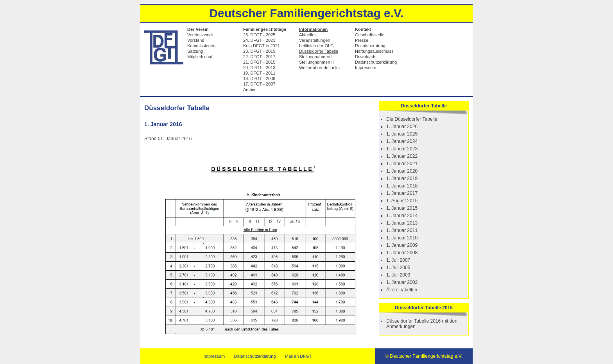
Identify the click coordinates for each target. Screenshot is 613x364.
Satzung (195, 51)
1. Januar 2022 (402, 156)
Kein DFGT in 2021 (262, 46)
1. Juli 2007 (398, 260)
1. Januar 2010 (402, 238)
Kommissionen (201, 46)
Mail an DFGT (298, 356)
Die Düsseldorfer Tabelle (412, 119)
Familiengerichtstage (265, 29)
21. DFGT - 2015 (259, 62)
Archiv (249, 89)
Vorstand (196, 40)
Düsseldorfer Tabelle (319, 51)
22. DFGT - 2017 (259, 57)
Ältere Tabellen (402, 290)
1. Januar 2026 (402, 127)
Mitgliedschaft (200, 57)
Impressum (366, 68)
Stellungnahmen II (316, 62)
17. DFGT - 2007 (259, 84)
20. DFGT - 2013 (259, 68)
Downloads (366, 57)
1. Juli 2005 (398, 268)
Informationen (313, 29)
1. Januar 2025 (402, 134)
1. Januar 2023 (402, 149)
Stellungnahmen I (316, 57)
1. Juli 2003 (398, 275)
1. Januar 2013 (402, 223)
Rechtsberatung (370, 46)
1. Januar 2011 (402, 230)
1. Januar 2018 (402, 186)
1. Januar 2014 (402, 216)
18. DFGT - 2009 (259, 79)
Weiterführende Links (319, 68)
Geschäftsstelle (370, 35)
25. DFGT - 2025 (259, 35)
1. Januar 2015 (402, 208)
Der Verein (198, 29)
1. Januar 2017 (402, 193)
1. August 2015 (402, 201)
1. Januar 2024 (402, 141)
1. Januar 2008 (402, 253)
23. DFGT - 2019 (259, 51)
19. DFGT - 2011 (259, 73)
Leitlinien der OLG (316, 46)
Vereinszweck (200, 35)
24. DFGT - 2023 (259, 40)
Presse (362, 40)
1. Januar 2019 (402, 178)
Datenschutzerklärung (376, 62)
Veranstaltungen (315, 40)
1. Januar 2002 (402, 282)
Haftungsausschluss (374, 51)
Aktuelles (308, 35)
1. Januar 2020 (402, 171)
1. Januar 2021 (402, 164)
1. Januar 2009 (402, 245)
